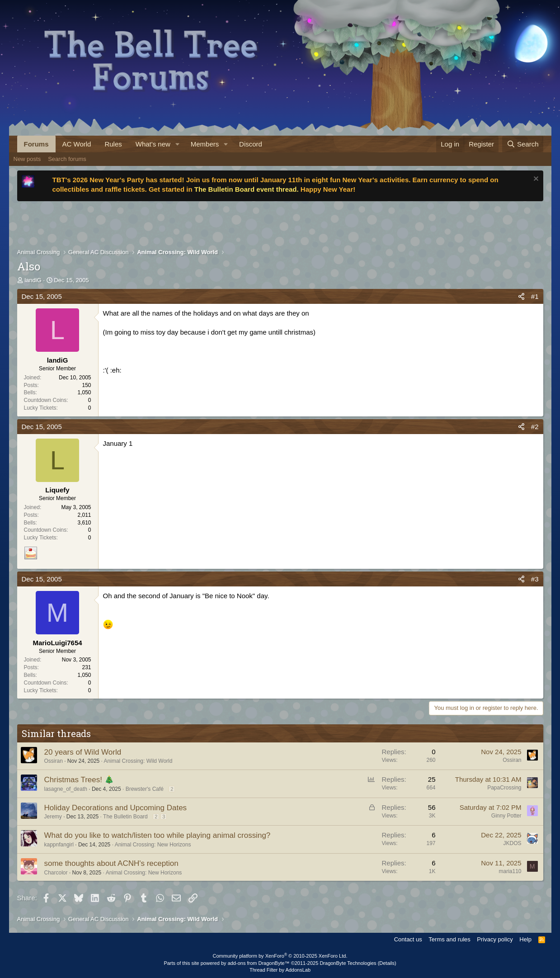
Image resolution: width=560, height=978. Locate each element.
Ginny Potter (506, 816)
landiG (33, 280)
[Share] (521, 296)
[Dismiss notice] (535, 180)
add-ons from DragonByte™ (259, 963)
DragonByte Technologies (348, 963)
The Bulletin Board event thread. (247, 189)
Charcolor (56, 873)
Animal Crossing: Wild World (138, 761)
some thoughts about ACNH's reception (111, 863)
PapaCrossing (504, 788)
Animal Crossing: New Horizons (153, 845)
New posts (27, 159)
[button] (178, 144)
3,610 (84, 523)
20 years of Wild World (83, 752)
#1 (535, 296)
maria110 (510, 871)
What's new (153, 144)
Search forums (67, 159)
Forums (36, 144)
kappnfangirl (59, 845)
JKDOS (512, 843)
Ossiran (54, 761)
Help (525, 939)
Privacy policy (495, 939)
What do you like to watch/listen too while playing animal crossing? (158, 835)
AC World (77, 144)
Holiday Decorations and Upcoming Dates (116, 808)
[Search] (523, 144)
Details (387, 963)
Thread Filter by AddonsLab (280, 970)
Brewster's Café (145, 789)
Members (205, 144)
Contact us (408, 939)
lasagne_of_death (66, 789)
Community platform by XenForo (280, 956)
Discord (251, 144)
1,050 (84, 392)
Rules (113, 144)
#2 (535, 427)
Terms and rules (449, 939)
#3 (535, 579)
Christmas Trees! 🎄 (79, 780)
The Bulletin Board (125, 817)
